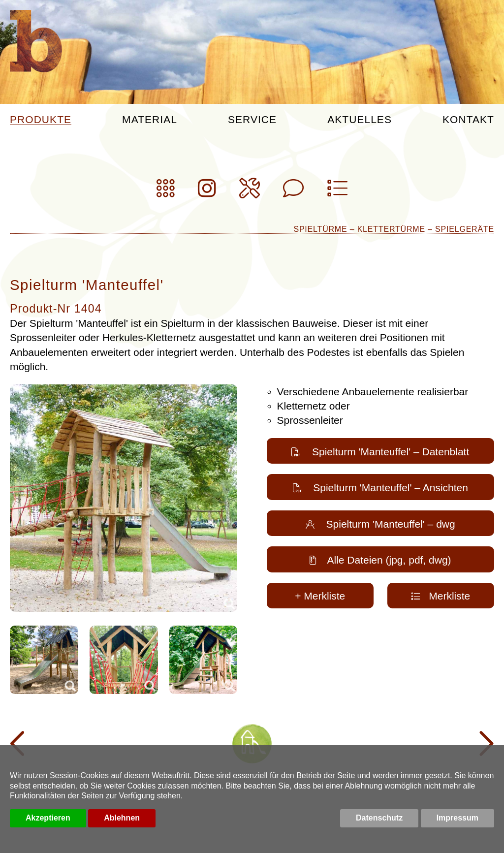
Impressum (457, 818)
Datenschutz (379, 818)
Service (252, 120)
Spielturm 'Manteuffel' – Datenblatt (380, 452)
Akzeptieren (48, 818)
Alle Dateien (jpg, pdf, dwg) (380, 560)
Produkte (41, 120)
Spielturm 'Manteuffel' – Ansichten (380, 488)
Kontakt (468, 120)
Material (150, 120)
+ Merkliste (320, 596)
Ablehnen (122, 818)
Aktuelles (360, 120)
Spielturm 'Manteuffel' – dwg (380, 524)
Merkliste (441, 596)
